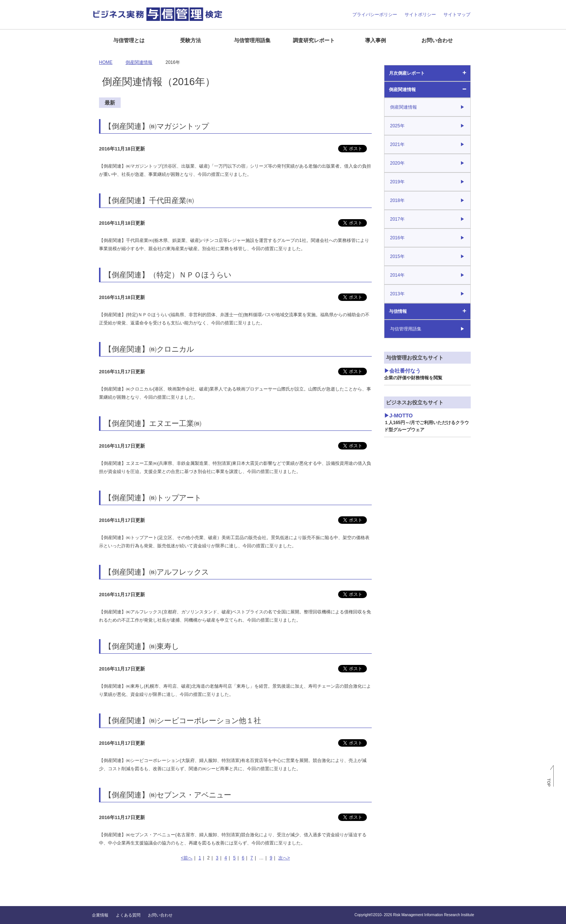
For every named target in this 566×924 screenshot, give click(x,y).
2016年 (397, 238)
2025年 (397, 126)
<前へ (187, 858)
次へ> (284, 858)
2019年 (397, 182)
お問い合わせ (437, 40)
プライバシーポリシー (375, 15)
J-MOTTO (426, 422)
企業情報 (100, 915)
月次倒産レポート (407, 73)
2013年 (397, 294)
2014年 (397, 275)
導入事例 (375, 40)
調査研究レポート (314, 40)
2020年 (397, 163)
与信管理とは (129, 40)
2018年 (397, 200)
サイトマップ (457, 15)
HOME (106, 62)
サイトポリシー (420, 15)
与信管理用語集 (252, 40)
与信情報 (398, 311)
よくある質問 (128, 915)
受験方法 (191, 40)
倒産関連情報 (402, 90)
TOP (549, 783)
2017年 (397, 219)
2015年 (397, 256)
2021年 (397, 144)
